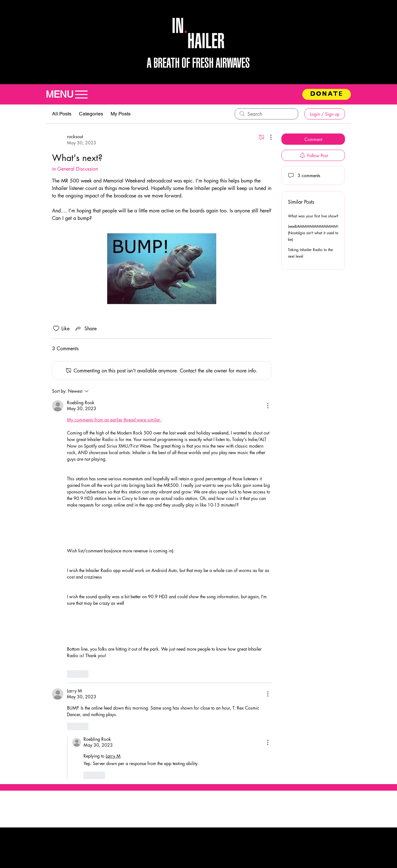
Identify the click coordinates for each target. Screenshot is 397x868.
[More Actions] (268, 137)
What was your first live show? (313, 216)
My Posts (121, 114)
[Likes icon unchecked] (56, 328)
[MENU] (70, 94)
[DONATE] (327, 94)
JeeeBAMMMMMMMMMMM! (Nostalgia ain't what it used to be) (313, 233)
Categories (91, 114)
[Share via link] (86, 328)
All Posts (62, 114)
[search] (266, 114)
